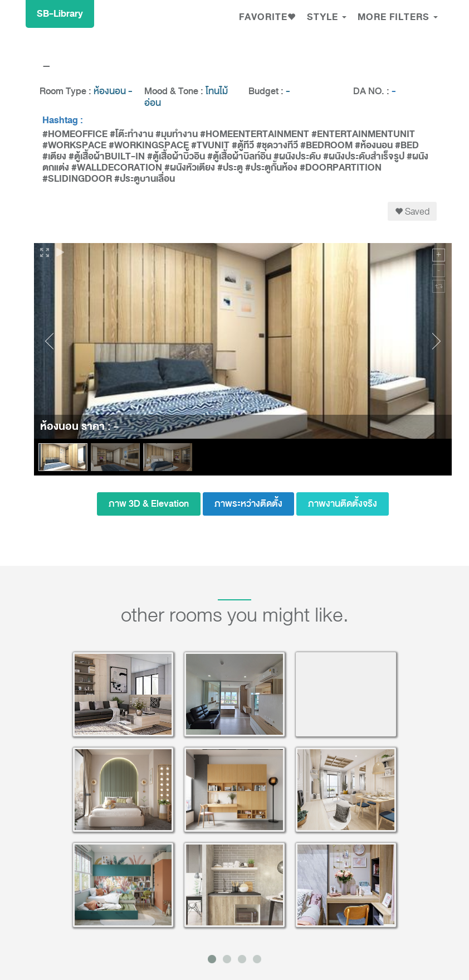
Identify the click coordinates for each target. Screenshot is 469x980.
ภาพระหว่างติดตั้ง (248, 504)
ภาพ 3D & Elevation (149, 504)
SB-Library (60, 14)
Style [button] (327, 17)
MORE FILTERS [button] (398, 17)
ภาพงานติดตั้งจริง (343, 504)
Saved (412, 211)
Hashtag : (63, 120)
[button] (267, 18)
